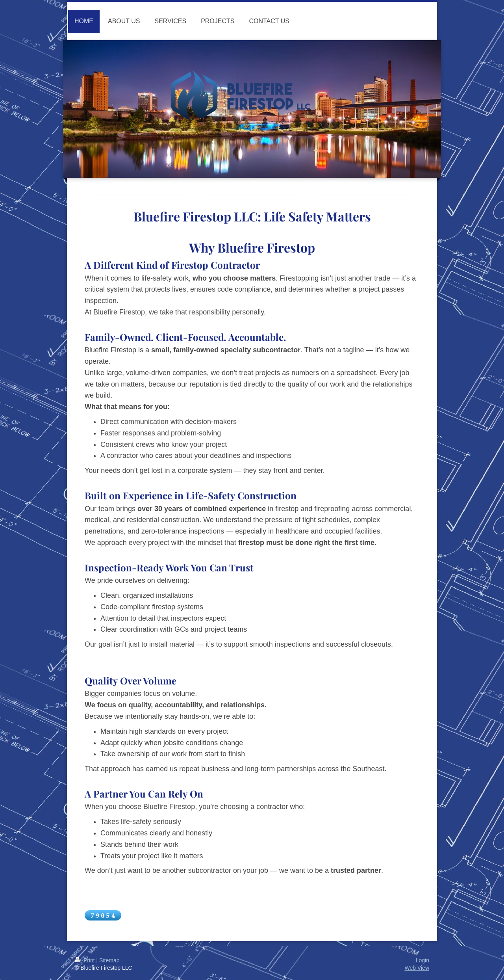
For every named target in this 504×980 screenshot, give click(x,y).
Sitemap (109, 960)
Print (86, 960)
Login (422, 960)
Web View (417, 968)
